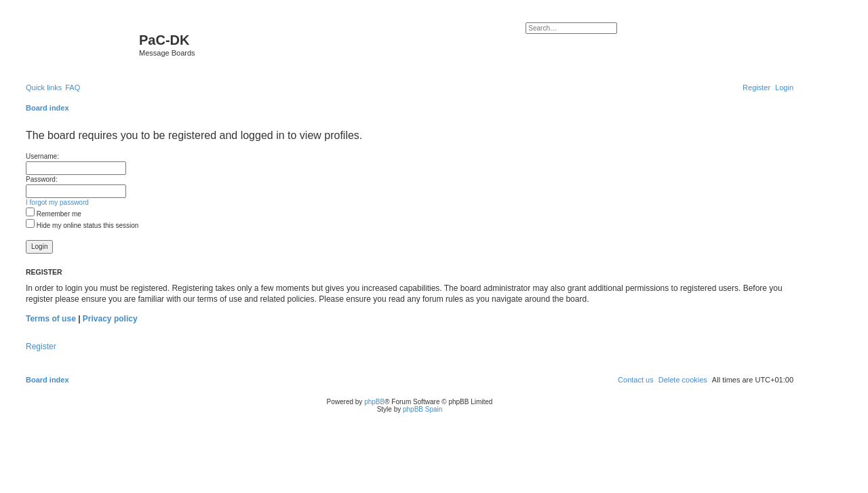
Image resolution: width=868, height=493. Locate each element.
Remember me (54, 214)
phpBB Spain (422, 409)
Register (41, 347)
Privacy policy (110, 319)
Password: (42, 179)
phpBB (374, 402)
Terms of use (51, 319)
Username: (42, 156)
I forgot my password (57, 202)
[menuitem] (73, 87)
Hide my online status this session (82, 225)
